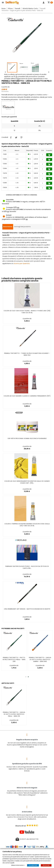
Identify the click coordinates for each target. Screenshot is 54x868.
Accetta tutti (33, 865)
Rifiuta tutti (46, 865)
